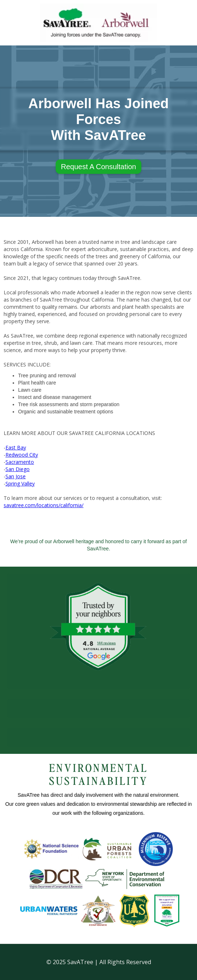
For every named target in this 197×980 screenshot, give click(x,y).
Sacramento (20, 462)
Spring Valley (20, 484)
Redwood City (22, 455)
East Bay (16, 447)
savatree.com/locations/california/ (44, 505)
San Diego (18, 469)
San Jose (16, 476)
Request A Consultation (99, 167)
